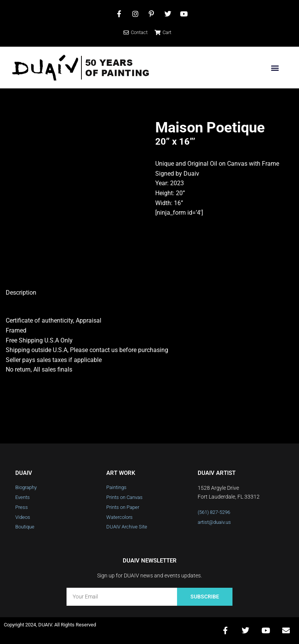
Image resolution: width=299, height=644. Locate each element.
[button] (275, 68)
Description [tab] (21, 293)
